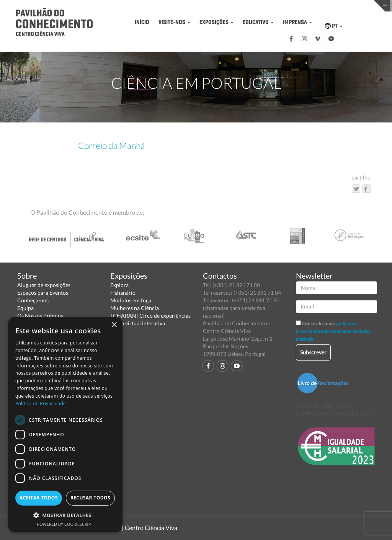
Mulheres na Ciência (135, 308)
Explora (119, 285)
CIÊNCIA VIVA (275, 5)
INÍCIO (142, 22)
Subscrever (313, 352)
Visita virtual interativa (138, 323)
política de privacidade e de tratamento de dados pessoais (333, 331)
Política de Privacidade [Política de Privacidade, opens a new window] (41, 404)
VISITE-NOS (174, 22)
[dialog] (65, 425)
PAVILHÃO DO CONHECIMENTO (190, 6)
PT (334, 26)
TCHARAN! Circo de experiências (150, 316)
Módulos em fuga (131, 300)
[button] (65, 515)
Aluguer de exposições (44, 285)
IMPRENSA (297, 22)
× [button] (114, 325)
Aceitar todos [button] (39, 498)
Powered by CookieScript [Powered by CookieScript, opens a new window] (65, 524)
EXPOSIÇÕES (216, 22)
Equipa (25, 308)
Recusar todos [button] (90, 498)
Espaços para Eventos (43, 293)
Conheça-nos (33, 300)
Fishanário (123, 293)
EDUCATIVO (258, 22)
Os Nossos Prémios (40, 316)
